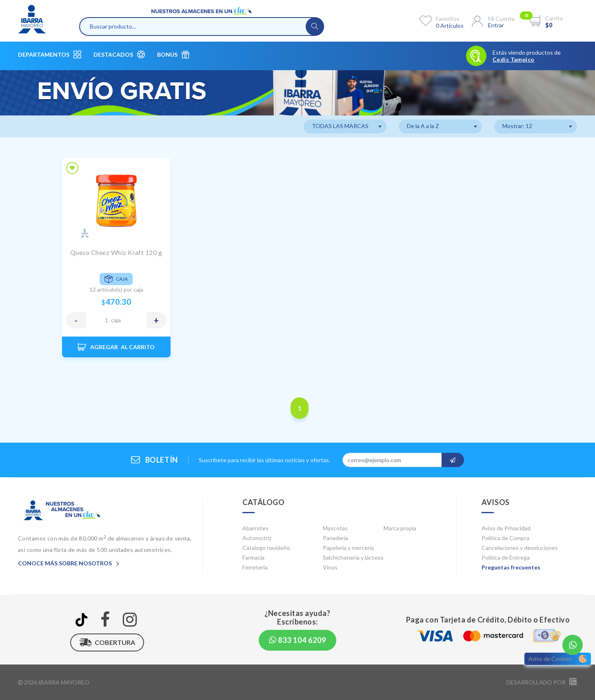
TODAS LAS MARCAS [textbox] (340, 126)
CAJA (116, 320)
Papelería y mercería (348, 548)
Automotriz (257, 538)
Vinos (330, 567)
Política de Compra (505, 538)
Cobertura (107, 642)
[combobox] (345, 126)
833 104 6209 (297, 640)
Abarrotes (255, 528)
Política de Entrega (506, 557)
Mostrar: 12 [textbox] (517, 126)
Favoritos (448, 19)
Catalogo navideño (266, 548)
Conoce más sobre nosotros (69, 563)
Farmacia (253, 557)
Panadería (335, 538)
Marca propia (400, 528)
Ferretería (255, 567)
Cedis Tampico (513, 60)
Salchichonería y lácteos (353, 557)
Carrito (554, 18)
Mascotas (335, 528)
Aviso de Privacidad (506, 528)
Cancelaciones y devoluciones (520, 548)
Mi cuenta (501, 19)
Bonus (173, 54)
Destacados (119, 54)
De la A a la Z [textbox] (423, 126)
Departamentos (50, 54)
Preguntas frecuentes (511, 567)
